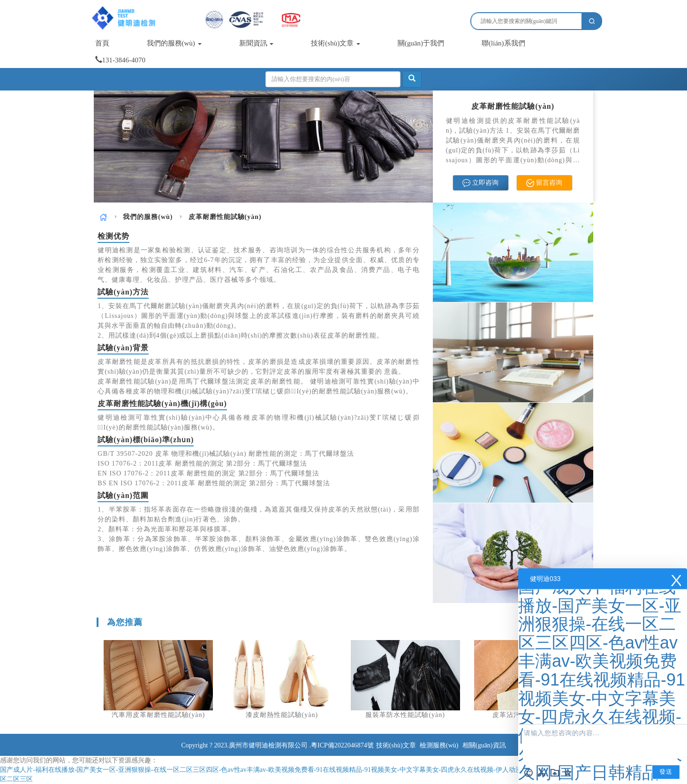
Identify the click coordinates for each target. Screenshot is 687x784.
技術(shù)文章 (336, 43)
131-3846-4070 (121, 60)
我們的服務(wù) (174, 43)
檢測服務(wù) (439, 745)
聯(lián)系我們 (503, 43)
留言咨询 (544, 183)
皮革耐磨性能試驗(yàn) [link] (225, 217)
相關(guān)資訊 (484, 745)
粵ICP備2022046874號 (342, 745)
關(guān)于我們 (421, 43)
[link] (103, 217)
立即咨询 (480, 183)
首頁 (102, 43)
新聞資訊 (257, 43)
